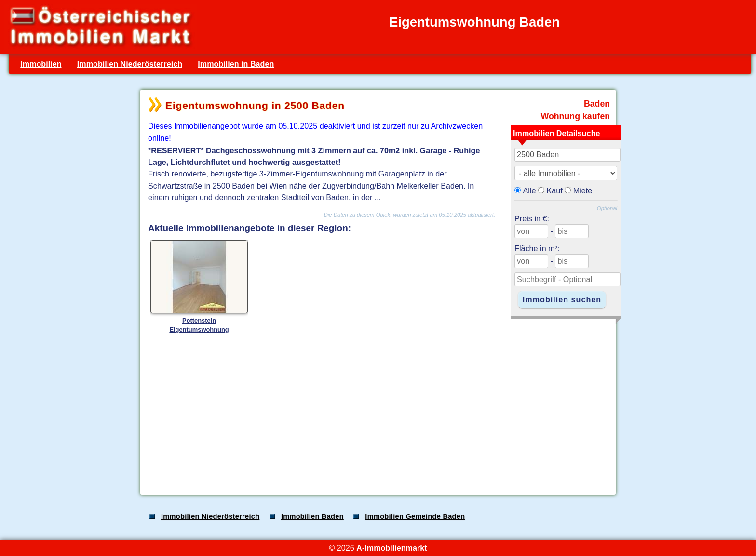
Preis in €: (532, 218)
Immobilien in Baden (236, 64)
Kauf (555, 190)
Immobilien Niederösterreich (130, 64)
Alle (530, 190)
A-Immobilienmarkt (391, 548)
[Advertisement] (377, 412)
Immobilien (41, 64)
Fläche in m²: (537, 248)
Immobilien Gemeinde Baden (415, 516)
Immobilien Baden (312, 516)
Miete (583, 190)
